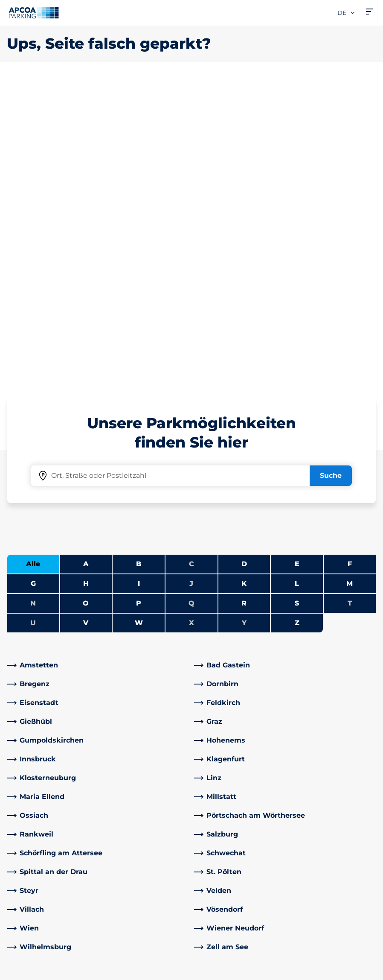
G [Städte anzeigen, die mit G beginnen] (33, 283)
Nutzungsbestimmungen (45, 945)
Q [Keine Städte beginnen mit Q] (191, 303)
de (347, 13)
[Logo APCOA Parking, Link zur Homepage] (34, 13)
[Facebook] (108, 838)
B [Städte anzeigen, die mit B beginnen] (139, 263)
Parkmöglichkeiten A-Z (46, 766)
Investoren (217, 889)
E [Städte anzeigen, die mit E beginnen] (297, 263)
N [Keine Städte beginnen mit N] (33, 303)
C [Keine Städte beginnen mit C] (191, 263)
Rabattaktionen (130, 793)
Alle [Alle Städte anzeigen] (33, 263)
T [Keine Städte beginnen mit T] (350, 303)
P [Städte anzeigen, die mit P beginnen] (139, 303)
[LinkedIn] (125, 838)
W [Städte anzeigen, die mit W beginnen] (139, 322)
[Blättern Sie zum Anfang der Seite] (369, 702)
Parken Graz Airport (40, 848)
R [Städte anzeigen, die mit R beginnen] (244, 303)
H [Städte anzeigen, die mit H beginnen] (86, 283)
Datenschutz (26, 958)
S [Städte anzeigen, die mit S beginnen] (297, 303)
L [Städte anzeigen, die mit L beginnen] (297, 283)
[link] (98, 365)
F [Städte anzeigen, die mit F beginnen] (350, 263)
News (208, 902)
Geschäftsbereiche (230, 851)
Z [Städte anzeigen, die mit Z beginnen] (297, 322)
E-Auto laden (29, 780)
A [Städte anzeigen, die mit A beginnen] (86, 263)
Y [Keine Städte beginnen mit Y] (244, 322)
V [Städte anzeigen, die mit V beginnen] (86, 322)
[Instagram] (159, 838)
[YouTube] (142, 838)
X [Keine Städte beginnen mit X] (191, 322)
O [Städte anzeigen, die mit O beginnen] (86, 303)
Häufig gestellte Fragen (143, 766)
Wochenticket (31, 834)
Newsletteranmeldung (237, 793)
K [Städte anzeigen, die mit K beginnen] (244, 283)
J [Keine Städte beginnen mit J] (191, 283)
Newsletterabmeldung (237, 807)
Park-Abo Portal (33, 807)
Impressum (24, 970)
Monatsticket (30, 821)
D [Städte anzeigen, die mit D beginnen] (244, 263)
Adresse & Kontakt (134, 780)
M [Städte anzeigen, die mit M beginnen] (350, 283)
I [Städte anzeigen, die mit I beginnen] (139, 283)
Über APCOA (220, 766)
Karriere (212, 780)
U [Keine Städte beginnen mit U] (33, 322)
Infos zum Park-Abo (40, 793)
